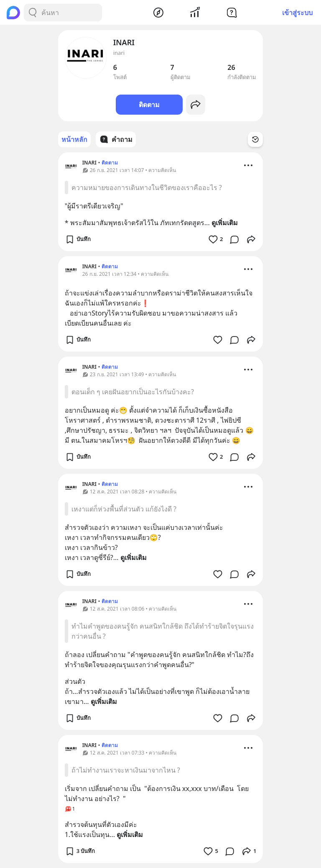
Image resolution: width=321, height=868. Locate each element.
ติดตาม (149, 105)
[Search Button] (33, 13)
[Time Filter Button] (255, 139)
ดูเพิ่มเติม (225, 223)
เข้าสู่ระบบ (297, 13)
